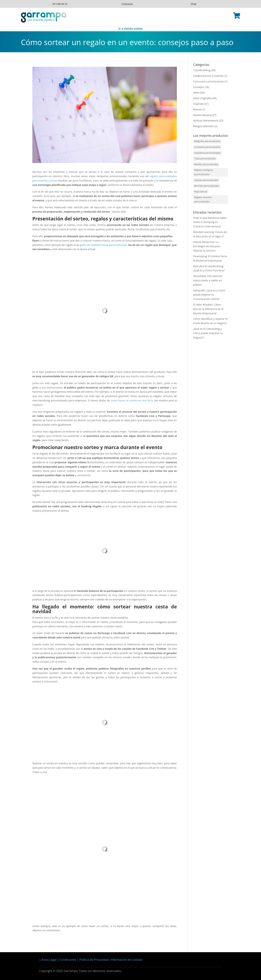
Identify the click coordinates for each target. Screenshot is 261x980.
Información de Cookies (126, 960)
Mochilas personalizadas (207, 186)
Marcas (197, 109)
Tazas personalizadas (205, 159)
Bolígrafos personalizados (207, 141)
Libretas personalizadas (206, 180)
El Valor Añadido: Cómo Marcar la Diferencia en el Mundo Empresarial (208, 309)
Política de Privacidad (94, 960)
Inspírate (198, 104)
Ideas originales (202, 98)
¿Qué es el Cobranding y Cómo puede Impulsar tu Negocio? (208, 333)
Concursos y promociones (209, 81)
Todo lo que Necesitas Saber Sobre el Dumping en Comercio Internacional (210, 222)
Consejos (199, 87)
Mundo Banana (202, 115)
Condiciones (68, 960)
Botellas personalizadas (206, 164)
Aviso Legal (49, 960)
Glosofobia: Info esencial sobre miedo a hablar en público (208, 280)
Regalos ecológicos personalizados (204, 172)
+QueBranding (202, 70)
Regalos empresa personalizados (203, 199)
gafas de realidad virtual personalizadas (103, 245)
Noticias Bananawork (206, 120)
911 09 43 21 (60, 4)
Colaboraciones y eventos (208, 76)
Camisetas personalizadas (207, 147)
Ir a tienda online (130, 29)
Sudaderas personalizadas (208, 153)
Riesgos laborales (203, 126)
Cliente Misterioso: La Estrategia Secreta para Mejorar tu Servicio (207, 246)
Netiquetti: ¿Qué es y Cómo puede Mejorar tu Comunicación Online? (209, 295)
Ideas (196, 92)
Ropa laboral (201, 192)
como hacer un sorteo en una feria (132, 400)
